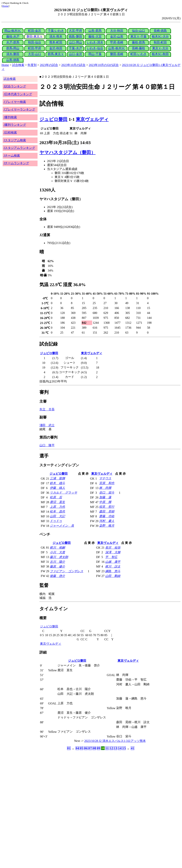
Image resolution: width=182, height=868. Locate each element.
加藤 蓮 (105, 497)
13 (115, 748)
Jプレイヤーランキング (19, 109)
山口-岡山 (75, 42)
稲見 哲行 (107, 507)
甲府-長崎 (117, 42)
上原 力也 (57, 507)
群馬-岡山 (13, 48)
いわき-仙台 (95, 48)
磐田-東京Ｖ (35, 36)
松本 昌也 (57, 511)
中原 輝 (105, 502)
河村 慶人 (107, 521)
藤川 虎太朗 (59, 557)
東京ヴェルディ (92, 119)
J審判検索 (10, 117)
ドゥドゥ (56, 521)
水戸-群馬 (13, 42)
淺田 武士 (47, 425)
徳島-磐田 (75, 36)
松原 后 (56, 497)
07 (90, 748)
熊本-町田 (56, 42)
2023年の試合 (49, 65)
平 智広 (111, 557)
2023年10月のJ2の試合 (104, 65)
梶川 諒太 (113, 566)
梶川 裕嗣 (57, 548)
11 (107, 748)
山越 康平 (113, 562)
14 (120, 748)
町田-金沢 (35, 31)
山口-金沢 (75, 54)
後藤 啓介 (57, 576)
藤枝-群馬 (138, 42)
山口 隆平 (47, 445)
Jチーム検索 (12, 156)
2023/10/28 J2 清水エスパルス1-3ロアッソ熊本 (115, 741)
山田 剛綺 (113, 576)
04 (77, 748)
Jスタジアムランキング (19, 148)
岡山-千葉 (95, 54)
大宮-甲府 (75, 31)
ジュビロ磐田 (53, 119)
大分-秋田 (117, 31)
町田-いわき (138, 54)
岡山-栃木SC (13, 31)
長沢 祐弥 (113, 548)
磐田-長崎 (117, 54)
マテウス (105, 478)
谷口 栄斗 (107, 493)
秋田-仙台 (35, 42)
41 (133, 748)
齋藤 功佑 (107, 516)
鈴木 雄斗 (57, 483)
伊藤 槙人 (57, 488)
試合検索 (18, 65)
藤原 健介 (57, 566)
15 (124, 748)
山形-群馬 (95, 31)
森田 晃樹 (107, 511)
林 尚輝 (105, 488)
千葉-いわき (56, 31)
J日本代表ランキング (18, 94)
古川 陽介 (57, 562)
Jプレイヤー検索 (15, 102)
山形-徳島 (13, 60)
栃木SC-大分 (160, 36)
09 (99, 748)
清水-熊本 (56, 36)
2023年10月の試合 (73, 65)
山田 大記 (57, 516)
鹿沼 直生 (57, 502)
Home (5, 6)
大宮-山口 (35, 54)
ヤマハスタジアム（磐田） (67, 152)
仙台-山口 (138, 31)
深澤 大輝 (113, 552)
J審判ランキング (15, 125)
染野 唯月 (107, 526)
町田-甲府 (35, 48)
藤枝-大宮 (95, 36)
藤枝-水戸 (13, 36)
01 (69, 748)
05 (82, 748)
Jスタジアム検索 (15, 140)
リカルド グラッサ (64, 493)
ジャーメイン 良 (62, 526)
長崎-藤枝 (138, 48)
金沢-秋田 (56, 48)
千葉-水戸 (75, 48)
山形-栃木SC (117, 48)
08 (94, 748)
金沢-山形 (117, 36)
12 (111, 748)
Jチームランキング (16, 163)
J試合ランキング (15, 86)
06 (86, 748)
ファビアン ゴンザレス (67, 571)
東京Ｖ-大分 (160, 48)
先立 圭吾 (47, 409)
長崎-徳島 (160, 31)
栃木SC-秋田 (160, 54)
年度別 (32, 65)
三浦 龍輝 (57, 478)
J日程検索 (10, 132)
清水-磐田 (13, 54)
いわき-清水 (95, 42)
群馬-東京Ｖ (56, 54)
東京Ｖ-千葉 (138, 36)
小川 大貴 (57, 552)
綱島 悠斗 (113, 571)
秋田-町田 (160, 42)
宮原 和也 (107, 483)
